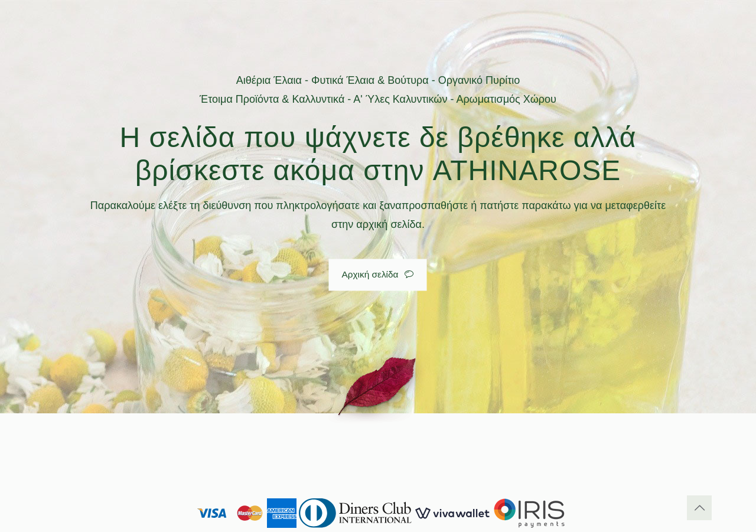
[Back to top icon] (699, 508)
